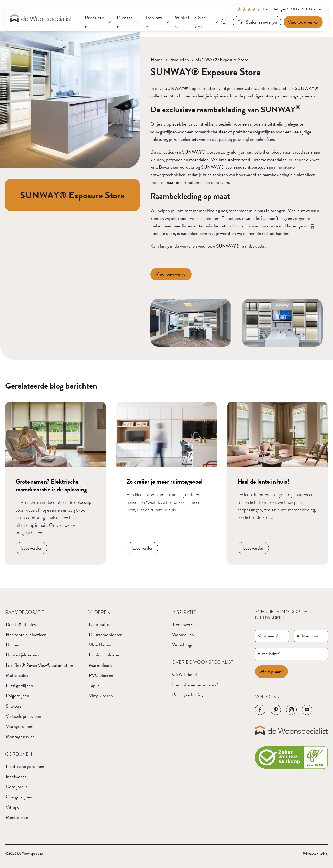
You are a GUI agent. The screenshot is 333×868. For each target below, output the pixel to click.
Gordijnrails (16, 787)
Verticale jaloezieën (23, 716)
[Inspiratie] (158, 22)
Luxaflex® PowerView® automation (39, 665)
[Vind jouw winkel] (171, 274)
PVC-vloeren (101, 675)
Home (157, 59)
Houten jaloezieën (22, 655)
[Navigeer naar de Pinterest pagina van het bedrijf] (276, 710)
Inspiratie (184, 612)
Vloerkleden (100, 645)
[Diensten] (129, 22)
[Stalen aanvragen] (257, 22)
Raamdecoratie (25, 612)
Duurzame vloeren (106, 634)
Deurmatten (100, 624)
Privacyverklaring (188, 695)
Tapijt (94, 685)
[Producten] (98, 22)
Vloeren (99, 612)
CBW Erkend (185, 674)
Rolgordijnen (17, 696)
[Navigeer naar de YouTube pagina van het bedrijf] (307, 710)
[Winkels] (182, 22)
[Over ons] (207, 22)
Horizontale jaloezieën (26, 634)
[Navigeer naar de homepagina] (41, 18)
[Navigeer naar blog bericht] (56, 483)
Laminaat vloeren (105, 655)
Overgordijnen (19, 797)
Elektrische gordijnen (25, 766)
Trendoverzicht (186, 624)
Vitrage (12, 807)
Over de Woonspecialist (203, 662)
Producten (179, 59)
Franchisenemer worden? (195, 685)
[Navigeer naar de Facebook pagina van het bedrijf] (260, 710)
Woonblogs (182, 645)
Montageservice (20, 736)
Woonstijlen (183, 634)
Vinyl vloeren (101, 696)
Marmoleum (100, 665)
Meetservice (17, 817)
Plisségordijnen (19, 685)
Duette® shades (21, 624)
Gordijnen (19, 754)
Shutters (14, 706)
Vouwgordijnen (20, 726)
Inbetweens (16, 776)
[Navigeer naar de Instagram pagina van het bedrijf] (291, 710)
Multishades (17, 675)
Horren (12, 645)
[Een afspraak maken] (303, 22)
